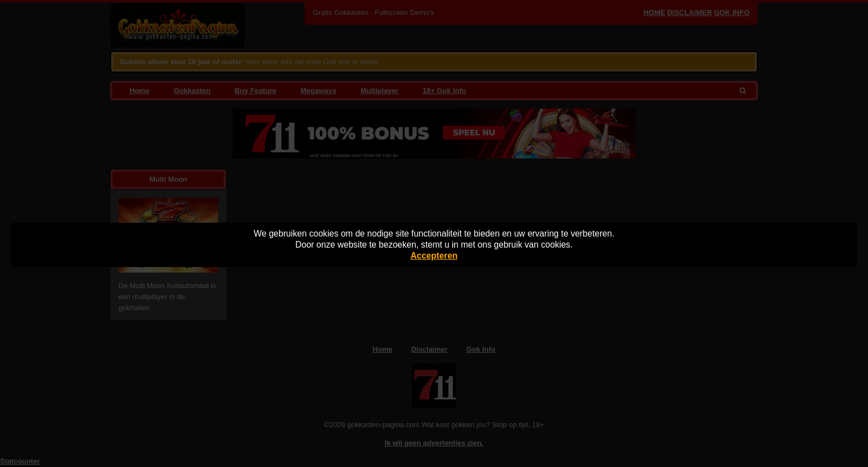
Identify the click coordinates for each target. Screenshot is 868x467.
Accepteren (434, 256)
